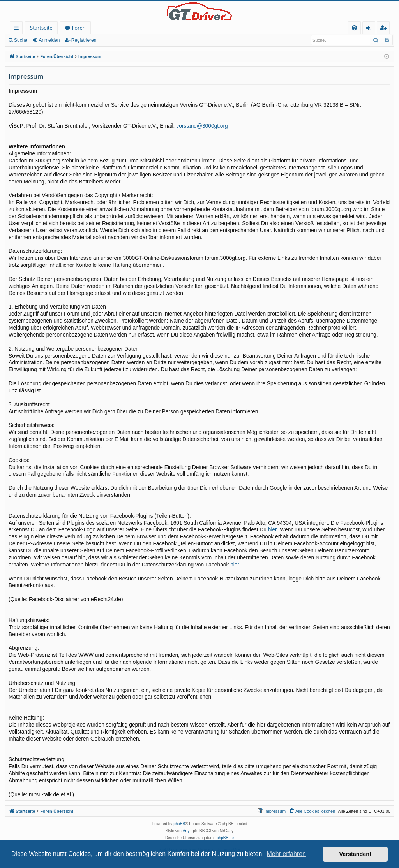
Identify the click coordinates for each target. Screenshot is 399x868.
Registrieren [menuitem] (385, 29)
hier (273, 530)
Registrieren (84, 40)
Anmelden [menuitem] (371, 29)
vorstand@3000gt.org (202, 126)
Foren (79, 28)
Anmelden (49, 40)
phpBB (179, 824)
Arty (186, 831)
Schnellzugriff (18, 29)
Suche (21, 40)
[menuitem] (354, 28)
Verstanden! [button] (355, 854)
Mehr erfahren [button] (286, 854)
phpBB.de (225, 838)
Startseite (41, 28)
